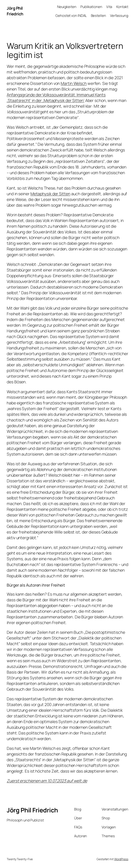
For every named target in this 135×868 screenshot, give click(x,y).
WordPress (121, 859)
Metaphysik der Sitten (50, 194)
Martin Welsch (74, 83)
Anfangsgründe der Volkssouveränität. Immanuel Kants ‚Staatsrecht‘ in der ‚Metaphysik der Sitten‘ (56, 98)
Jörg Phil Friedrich (15, 11)
